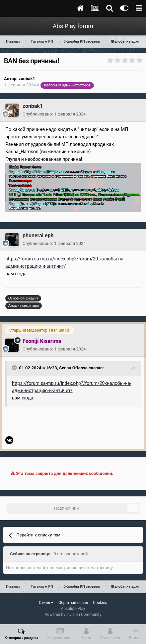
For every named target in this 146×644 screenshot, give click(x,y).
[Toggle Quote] (15, 368)
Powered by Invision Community (73, 615)
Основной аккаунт (23, 298)
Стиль (46, 603)
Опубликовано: (54, 114)
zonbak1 (27, 79)
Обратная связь (73, 603)
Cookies (100, 603)
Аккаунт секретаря (24, 305)
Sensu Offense (73, 368)
